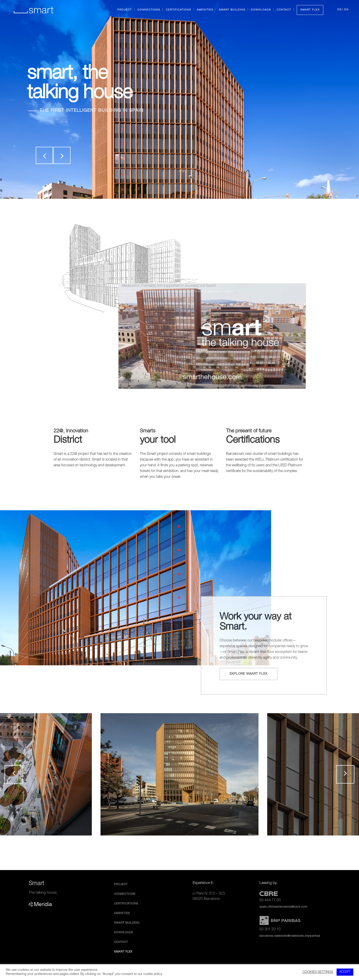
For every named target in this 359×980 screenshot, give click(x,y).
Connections (125, 894)
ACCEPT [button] (345, 972)
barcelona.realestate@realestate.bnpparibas (290, 936)
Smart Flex (123, 952)
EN (347, 10)
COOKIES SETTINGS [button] (318, 972)
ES (340, 10)
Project (121, 884)
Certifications (126, 904)
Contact (121, 942)
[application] (243, 336)
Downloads (124, 933)
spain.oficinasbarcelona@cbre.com (283, 907)
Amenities (122, 913)
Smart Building (127, 923)
